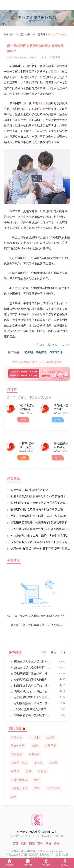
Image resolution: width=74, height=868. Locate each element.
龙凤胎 (52, 72)
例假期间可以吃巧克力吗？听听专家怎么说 (37, 509)
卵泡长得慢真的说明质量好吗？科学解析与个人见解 (40, 496)
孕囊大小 (16, 737)
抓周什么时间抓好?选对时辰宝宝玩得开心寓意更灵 (40, 549)
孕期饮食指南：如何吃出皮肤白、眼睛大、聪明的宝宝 (33, 703)
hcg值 (35, 746)
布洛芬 (53, 763)
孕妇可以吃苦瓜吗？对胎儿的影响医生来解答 (33, 697)
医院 (32, 844)
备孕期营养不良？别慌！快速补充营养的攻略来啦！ (40, 503)
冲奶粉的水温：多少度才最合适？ (33, 715)
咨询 (58, 420)
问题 (53, 652)
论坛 (57, 844)
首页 (15, 844)
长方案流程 (53, 788)
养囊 (37, 788)
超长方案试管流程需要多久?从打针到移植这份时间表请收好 (40, 529)
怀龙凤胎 (43, 103)
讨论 (63, 652)
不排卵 (38, 763)
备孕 (14, 797)
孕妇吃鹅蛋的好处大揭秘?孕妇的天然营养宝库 (33, 679)
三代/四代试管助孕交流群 (61, 445)
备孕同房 (51, 746)
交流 (23, 420)
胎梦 (29, 771)
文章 (44, 652)
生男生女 (34, 754)
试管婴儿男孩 (19, 763)
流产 (37, 780)
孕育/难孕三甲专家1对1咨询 (61, 407)
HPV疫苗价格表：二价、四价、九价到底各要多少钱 (40, 536)
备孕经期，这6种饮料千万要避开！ (32, 490)
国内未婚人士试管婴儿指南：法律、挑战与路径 (33, 662)
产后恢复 (17, 288)
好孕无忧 (9, 34)
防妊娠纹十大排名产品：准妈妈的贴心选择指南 (33, 685)
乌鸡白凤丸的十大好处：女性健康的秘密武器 (33, 691)
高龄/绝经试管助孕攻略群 (27, 407)
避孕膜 (15, 771)
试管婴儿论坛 (23, 34)
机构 (24, 844)
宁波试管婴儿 (19, 780)
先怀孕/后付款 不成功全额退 (27, 445)
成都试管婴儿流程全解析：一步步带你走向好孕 (33, 668)
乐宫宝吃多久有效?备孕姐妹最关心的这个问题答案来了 (40, 542)
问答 (48, 844)
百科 (40, 844)
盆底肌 (51, 737)
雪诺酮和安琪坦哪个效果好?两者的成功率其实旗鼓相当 (40, 522)
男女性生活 (18, 746)
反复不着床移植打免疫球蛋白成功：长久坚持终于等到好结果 (40, 516)
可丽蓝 (42, 771)
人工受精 (34, 737)
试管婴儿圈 (39, 34)
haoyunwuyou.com (53, 851)
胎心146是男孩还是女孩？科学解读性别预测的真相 (33, 709)
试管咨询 (16, 754)
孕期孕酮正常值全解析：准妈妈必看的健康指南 (33, 674)
